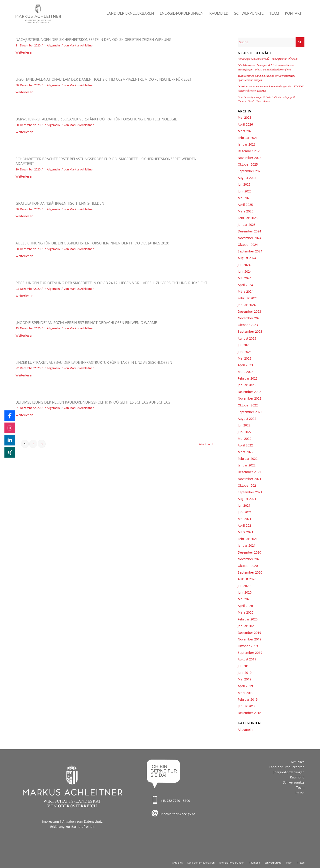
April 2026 (245, 124)
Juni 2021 (245, 512)
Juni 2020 (245, 592)
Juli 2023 (244, 345)
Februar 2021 (248, 539)
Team (300, 787)
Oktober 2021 (248, 485)
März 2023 (246, 372)
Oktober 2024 (248, 245)
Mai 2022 (245, 439)
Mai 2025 (245, 198)
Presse (300, 793)
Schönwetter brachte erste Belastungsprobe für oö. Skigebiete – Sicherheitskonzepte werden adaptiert (106, 161)
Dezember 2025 (249, 151)
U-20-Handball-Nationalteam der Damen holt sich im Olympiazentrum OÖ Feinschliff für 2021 (104, 79)
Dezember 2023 (249, 311)
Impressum (50, 821)
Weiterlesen (24, 52)
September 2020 (250, 572)
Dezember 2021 (249, 472)
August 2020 (247, 579)
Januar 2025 (247, 225)
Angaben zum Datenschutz (83, 821)
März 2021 (246, 532)
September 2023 (250, 331)
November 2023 (250, 318)
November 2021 (250, 479)
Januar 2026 (247, 144)
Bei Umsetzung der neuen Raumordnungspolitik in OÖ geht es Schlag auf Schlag (93, 402)
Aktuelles (298, 762)
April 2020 (245, 606)
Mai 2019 (245, 679)
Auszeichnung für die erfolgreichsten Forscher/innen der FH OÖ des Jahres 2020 (92, 243)
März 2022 (246, 452)
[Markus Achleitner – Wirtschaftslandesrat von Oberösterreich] (38, 13)
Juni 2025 (245, 191)
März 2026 (246, 131)
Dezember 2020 (249, 552)
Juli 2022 (244, 425)
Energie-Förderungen (289, 772)
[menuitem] (130, 13)
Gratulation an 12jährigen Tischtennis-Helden (60, 203)
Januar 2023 (247, 385)
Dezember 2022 (249, 392)
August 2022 (247, 419)
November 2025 (250, 158)
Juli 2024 (244, 265)
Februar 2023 (248, 378)
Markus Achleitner (82, 45)
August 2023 (247, 338)
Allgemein (53, 45)
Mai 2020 (245, 599)
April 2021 (245, 525)
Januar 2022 (247, 465)
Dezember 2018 (249, 713)
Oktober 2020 (248, 566)
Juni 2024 (245, 271)
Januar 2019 (247, 706)
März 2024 (246, 291)
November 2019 (250, 639)
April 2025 (245, 205)
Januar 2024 (247, 305)
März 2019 (246, 693)
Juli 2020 (244, 586)
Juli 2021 (244, 505)
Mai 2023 (245, 358)
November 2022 (250, 398)
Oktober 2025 (248, 164)
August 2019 (247, 659)
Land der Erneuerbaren (287, 767)
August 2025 (247, 178)
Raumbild (297, 777)
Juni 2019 (245, 673)
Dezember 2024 (249, 231)
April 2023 (245, 365)
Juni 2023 (245, 352)
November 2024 (250, 238)
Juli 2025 (244, 184)
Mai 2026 (245, 117)
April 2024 (245, 285)
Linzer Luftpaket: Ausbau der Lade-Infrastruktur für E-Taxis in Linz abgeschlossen (94, 362)
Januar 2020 (247, 626)
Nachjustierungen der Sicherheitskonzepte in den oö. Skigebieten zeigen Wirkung (94, 40)
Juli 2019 (244, 666)
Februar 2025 (248, 218)
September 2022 (250, 412)
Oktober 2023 (248, 325)
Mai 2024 (245, 278)
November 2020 (250, 559)
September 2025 (250, 171)
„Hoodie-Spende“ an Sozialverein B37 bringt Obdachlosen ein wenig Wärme (86, 323)
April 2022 (245, 445)
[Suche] (271, 42)
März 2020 (246, 612)
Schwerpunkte (294, 782)
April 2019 (245, 686)
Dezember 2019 (249, 633)
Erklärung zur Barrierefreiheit (72, 827)
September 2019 (250, 653)
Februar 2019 (248, 699)
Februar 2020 (248, 619)
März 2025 (246, 211)
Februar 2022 (248, 459)
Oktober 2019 (248, 646)
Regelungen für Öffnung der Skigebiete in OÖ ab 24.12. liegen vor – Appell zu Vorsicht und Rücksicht (111, 283)
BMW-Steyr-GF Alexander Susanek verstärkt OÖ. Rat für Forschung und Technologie (96, 119)
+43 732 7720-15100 (175, 801)
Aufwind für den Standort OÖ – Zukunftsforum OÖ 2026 (268, 59)
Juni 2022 (245, 432)
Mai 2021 (245, 519)
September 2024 (250, 251)
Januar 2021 (247, 545)
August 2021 (247, 499)
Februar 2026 (248, 138)
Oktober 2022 (248, 405)
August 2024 (247, 258)
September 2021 (250, 492)
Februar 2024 (248, 298)
